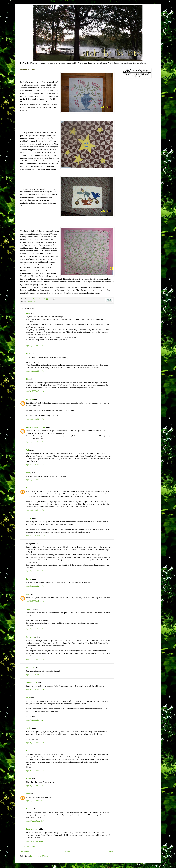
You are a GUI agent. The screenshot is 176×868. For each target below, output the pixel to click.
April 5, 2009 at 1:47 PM (35, 571)
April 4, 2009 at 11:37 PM (36, 535)
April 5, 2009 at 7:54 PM (35, 601)
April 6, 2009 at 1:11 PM (35, 771)
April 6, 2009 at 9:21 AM (35, 743)
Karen (29, 779)
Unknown (30, 399)
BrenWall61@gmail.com (36, 427)
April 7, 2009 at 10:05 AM (36, 801)
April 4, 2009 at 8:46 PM (35, 465)
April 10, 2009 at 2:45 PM (36, 821)
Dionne (29, 751)
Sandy (29, 473)
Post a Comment (30, 846)
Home (67, 852)
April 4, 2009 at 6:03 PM (35, 346)
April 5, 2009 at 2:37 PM (35, 586)
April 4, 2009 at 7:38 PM (35, 442)
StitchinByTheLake (35, 299)
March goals (31, 301)
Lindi (28, 313)
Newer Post (25, 852)
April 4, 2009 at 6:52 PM (35, 391)
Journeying (31, 637)
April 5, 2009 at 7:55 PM (35, 629)
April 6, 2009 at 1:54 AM (35, 690)
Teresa (29, 518)
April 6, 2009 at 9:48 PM (35, 786)
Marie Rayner (32, 683)
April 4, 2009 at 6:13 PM (35, 371)
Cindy (29, 794)
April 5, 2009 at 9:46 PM (35, 675)
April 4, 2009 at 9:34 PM (35, 510)
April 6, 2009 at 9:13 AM (35, 720)
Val (27, 450)
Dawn (28, 579)
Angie (28, 698)
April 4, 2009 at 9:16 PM (35, 480)
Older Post (110, 852)
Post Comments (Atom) (39, 856)
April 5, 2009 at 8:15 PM (35, 659)
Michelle (30, 609)
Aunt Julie (30, 667)
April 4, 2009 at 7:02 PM (35, 419)
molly (28, 594)
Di (27, 379)
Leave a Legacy (32, 829)
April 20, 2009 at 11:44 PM (36, 841)
